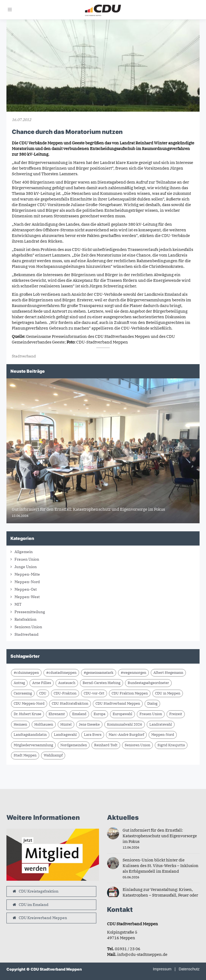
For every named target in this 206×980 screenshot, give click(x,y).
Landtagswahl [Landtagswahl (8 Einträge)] (65, 735)
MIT (18, 604)
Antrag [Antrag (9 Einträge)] (19, 683)
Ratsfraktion (25, 619)
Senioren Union (28, 627)
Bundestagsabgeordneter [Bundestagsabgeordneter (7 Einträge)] (148, 683)
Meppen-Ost (26, 589)
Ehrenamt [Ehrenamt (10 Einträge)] (57, 714)
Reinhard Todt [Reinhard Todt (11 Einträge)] (106, 745)
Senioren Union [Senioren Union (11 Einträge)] (137, 745)
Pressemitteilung (30, 612)
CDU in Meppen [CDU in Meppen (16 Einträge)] (168, 693)
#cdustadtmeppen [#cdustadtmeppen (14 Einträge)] (61, 673)
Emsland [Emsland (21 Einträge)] (79, 714)
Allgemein (24, 552)
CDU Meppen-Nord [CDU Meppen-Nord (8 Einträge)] (29, 703)
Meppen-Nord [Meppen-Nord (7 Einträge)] (163, 735)
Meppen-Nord (27, 582)
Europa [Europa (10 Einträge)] (100, 714)
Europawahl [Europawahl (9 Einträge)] (122, 714)
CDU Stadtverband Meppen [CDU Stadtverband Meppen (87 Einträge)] (118, 703)
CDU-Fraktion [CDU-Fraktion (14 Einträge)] (65, 693)
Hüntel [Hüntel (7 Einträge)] (66, 724)
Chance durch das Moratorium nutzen (67, 132)
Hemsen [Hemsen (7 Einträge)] (20, 724)
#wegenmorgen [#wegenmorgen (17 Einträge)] (133, 673)
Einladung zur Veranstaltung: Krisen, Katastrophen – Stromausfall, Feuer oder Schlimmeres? (160, 895)
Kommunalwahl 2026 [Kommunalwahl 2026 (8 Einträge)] (125, 724)
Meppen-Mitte (27, 574)
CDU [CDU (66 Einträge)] (43, 693)
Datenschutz (189, 969)
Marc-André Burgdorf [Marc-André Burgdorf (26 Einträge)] (126, 735)
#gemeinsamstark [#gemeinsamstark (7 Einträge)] (99, 673)
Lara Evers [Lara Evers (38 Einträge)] (93, 735)
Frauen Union (27, 559)
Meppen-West (27, 597)
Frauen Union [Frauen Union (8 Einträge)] (151, 714)
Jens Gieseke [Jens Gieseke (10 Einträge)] (89, 724)
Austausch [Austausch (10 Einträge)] (67, 683)
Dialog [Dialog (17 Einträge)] (152, 703)
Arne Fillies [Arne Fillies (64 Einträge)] (42, 683)
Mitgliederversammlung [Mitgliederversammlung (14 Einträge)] (33, 745)
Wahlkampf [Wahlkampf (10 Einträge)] (53, 755)
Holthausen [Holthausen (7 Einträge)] (44, 724)
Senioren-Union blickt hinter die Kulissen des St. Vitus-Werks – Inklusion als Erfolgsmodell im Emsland (161, 866)
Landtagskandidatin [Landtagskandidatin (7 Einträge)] (30, 735)
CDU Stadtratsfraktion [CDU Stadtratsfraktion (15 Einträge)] (70, 703)
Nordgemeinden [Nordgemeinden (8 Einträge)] (74, 745)
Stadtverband (24, 356)
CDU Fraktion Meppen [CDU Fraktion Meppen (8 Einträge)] (130, 693)
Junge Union (26, 567)
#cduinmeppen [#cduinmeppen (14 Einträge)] (26, 673)
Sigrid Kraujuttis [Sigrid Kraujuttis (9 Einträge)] (171, 745)
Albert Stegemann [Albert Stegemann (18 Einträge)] (168, 673)
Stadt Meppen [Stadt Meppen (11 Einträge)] (25, 755)
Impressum (162, 969)
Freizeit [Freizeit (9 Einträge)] (176, 714)
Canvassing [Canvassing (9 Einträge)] (23, 693)
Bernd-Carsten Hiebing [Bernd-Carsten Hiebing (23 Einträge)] (102, 683)
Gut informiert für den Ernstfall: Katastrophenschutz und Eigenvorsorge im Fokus (160, 836)
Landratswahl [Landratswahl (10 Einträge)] (161, 724)
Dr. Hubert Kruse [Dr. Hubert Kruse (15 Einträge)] (27, 714)
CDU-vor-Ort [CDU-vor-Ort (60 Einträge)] (94, 693)
